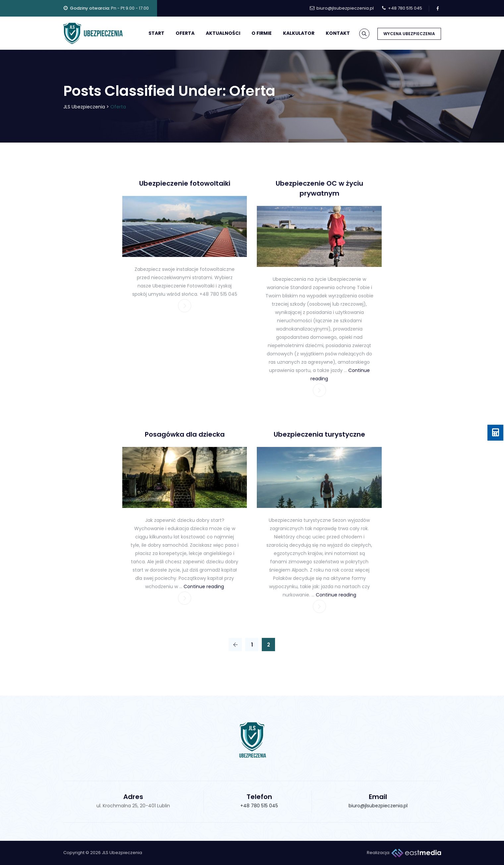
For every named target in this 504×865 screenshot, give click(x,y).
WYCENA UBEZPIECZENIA (409, 34)
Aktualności (215, 33)
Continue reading (204, 587)
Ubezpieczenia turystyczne (319, 434)
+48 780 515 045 (259, 806)
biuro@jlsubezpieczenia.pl (378, 806)
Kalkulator (290, 33)
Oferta (177, 33)
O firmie (253, 33)
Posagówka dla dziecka (185, 434)
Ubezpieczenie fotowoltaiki (185, 183)
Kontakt (330, 33)
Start (148, 33)
